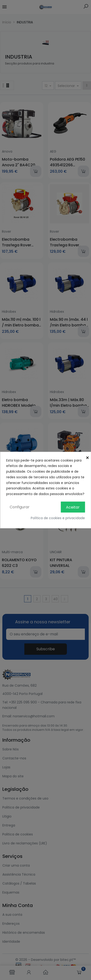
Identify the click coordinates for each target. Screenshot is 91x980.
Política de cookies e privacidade (58, 518)
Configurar (20, 507)
